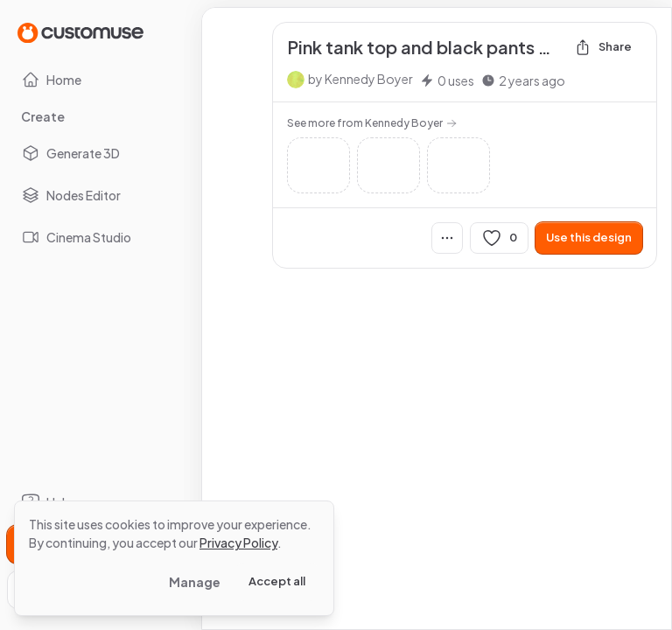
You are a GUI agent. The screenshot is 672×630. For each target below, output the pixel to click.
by (360, 79)
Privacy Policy (238, 542)
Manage (195, 582)
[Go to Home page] (80, 32)
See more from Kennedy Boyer (372, 123)
